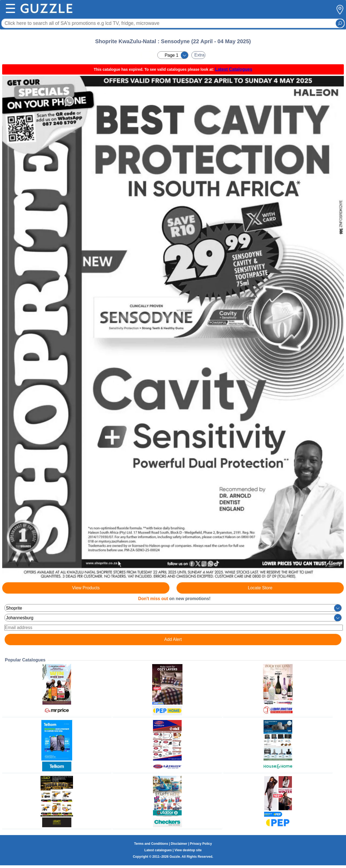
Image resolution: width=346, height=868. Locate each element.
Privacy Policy (201, 844)
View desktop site (188, 850)
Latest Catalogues (234, 69)
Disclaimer (179, 844)
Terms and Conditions (151, 844)
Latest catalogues (158, 850)
